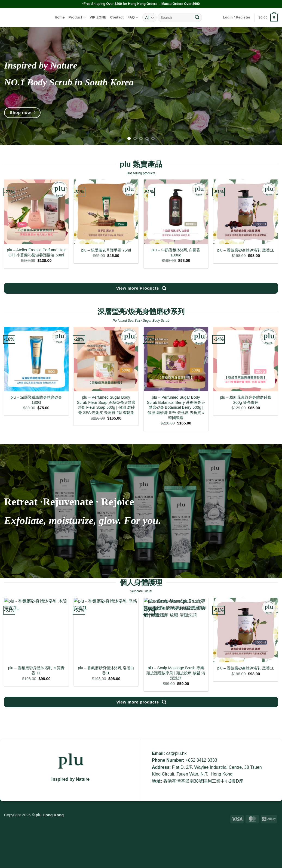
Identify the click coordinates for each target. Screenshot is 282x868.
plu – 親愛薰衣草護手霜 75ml (106, 250)
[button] (237, 17)
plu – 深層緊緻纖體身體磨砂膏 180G (36, 400)
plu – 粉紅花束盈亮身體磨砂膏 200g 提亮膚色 (246, 400)
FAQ (133, 18)
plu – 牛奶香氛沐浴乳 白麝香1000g (176, 252)
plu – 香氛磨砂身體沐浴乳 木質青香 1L (36, 670)
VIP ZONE (98, 17)
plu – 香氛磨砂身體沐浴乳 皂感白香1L (106, 670)
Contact (117, 17)
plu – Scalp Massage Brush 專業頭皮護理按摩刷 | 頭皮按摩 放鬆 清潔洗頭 (176, 673)
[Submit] (197, 18)
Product (77, 18)
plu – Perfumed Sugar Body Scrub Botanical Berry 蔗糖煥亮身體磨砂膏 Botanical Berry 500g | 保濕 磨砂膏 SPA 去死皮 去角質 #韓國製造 (176, 407)
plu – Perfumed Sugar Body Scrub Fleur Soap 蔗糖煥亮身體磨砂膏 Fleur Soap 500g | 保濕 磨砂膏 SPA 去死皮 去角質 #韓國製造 (106, 405)
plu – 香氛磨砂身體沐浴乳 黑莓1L (246, 250)
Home (60, 17)
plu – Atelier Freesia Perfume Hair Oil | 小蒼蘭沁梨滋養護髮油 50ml (36, 252)
